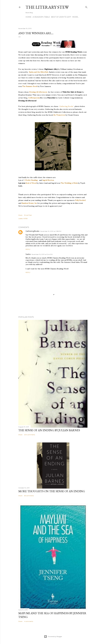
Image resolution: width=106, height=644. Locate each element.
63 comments (29, 496)
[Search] (86, 7)
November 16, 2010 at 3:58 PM (51, 231)
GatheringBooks (32, 231)
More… (76, 17)
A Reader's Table (41, 17)
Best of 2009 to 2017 (61, 17)
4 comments (29, 621)
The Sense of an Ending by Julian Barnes (49, 430)
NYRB (25, 218)
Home (28, 17)
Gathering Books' (66, 106)
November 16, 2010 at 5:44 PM (42, 254)
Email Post (28, 215)
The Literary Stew (47, 7)
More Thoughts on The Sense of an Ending (52, 491)
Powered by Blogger (53, 637)
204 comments (30, 435)
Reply (28, 249)
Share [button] (20, 215)
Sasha (28, 254)
